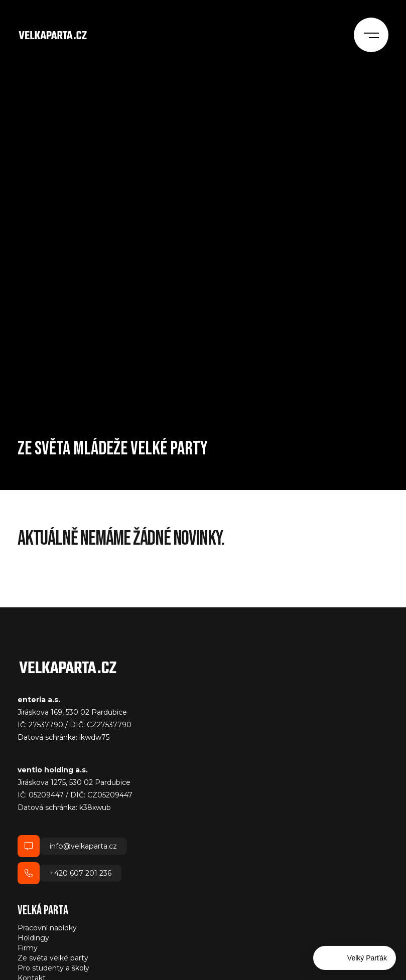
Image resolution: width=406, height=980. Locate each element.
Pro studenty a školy (53, 968)
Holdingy (33, 938)
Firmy (28, 948)
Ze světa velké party (53, 958)
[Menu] (374, 33)
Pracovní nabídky (47, 928)
